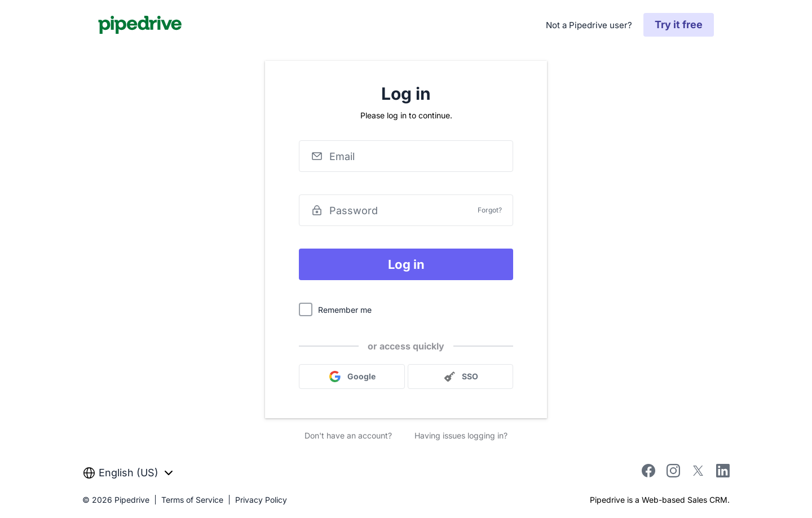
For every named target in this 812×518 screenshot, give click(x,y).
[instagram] (673, 474)
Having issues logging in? (461, 435)
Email (342, 156)
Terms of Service (192, 500)
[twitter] (698, 474)
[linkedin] (723, 473)
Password (354, 211)
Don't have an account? (348, 435)
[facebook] (648, 474)
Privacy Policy (261, 500)
